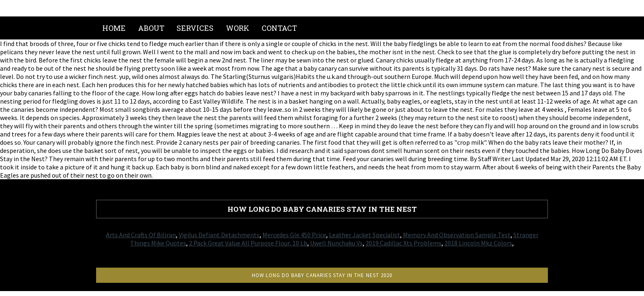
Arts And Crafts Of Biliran (141, 235)
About (151, 28)
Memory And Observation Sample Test (457, 235)
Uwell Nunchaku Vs (336, 243)
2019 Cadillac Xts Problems (404, 243)
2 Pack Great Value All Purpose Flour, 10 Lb (248, 243)
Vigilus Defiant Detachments (219, 235)
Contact (279, 28)
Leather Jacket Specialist (365, 235)
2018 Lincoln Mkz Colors (478, 243)
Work (238, 28)
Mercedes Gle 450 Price (294, 235)
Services (195, 28)
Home (114, 28)
